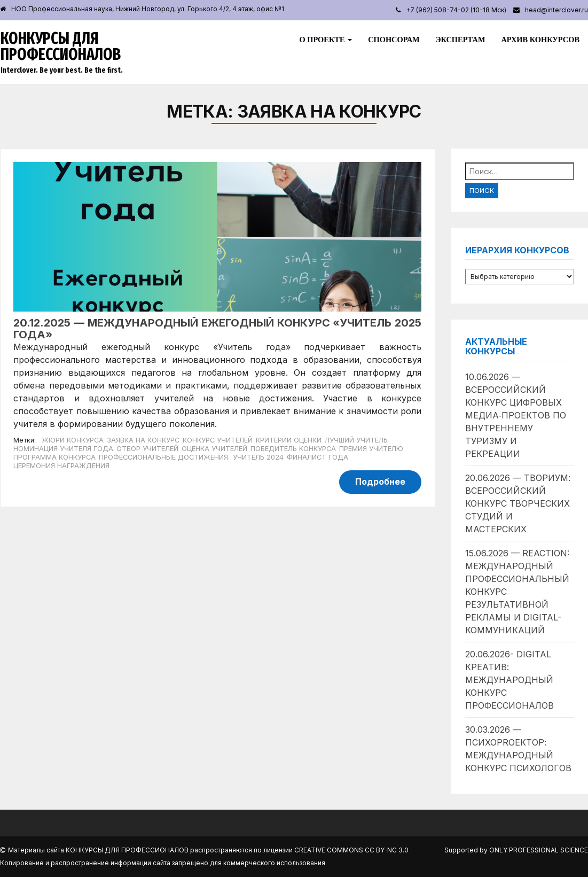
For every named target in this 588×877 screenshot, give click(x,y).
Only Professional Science (539, 850)
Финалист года (317, 457)
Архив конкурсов (540, 40)
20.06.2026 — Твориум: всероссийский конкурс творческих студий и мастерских (518, 503)
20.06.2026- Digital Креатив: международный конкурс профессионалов (509, 680)
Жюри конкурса (73, 440)
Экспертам (461, 40)
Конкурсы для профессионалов (61, 46)
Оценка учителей (214, 449)
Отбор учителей (147, 449)
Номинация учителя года (63, 449)
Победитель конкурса (293, 449)
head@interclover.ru (556, 10)
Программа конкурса (54, 457)
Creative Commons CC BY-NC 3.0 (351, 850)
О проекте (326, 40)
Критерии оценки (289, 440)
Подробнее (380, 482)
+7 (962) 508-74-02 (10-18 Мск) (456, 10)
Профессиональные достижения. (164, 457)
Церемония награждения (61, 466)
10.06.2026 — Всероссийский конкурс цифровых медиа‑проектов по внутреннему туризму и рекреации (516, 415)
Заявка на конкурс (143, 440)
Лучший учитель (356, 440)
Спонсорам (394, 40)
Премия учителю (371, 449)
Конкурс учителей (218, 440)
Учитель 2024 (258, 457)
